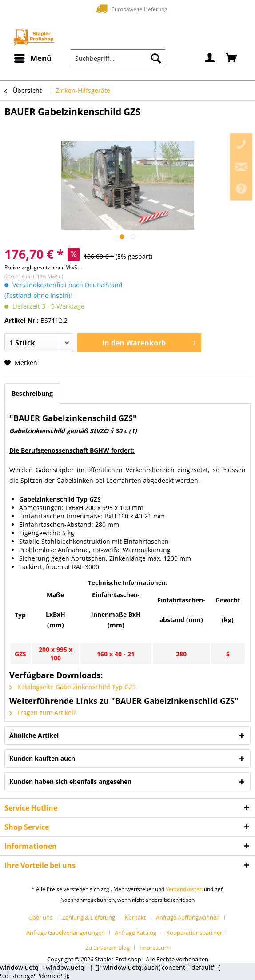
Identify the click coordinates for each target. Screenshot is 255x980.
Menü (33, 57)
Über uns (40, 917)
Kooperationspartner (194, 932)
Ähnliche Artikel (34, 735)
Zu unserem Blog (108, 948)
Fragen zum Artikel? (43, 713)
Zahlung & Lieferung (89, 917)
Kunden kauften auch (42, 758)
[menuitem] (32, 58)
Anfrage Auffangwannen (188, 917)
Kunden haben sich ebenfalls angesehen (70, 781)
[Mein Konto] (210, 58)
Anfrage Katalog (135, 932)
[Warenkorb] (232, 58)
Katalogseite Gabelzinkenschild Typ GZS (73, 687)
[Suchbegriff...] (118, 58)
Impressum (155, 948)
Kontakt (135, 917)
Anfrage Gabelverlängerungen (66, 932)
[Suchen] (156, 58)
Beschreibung (32, 393)
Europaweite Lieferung (127, 9)
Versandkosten (184, 889)
